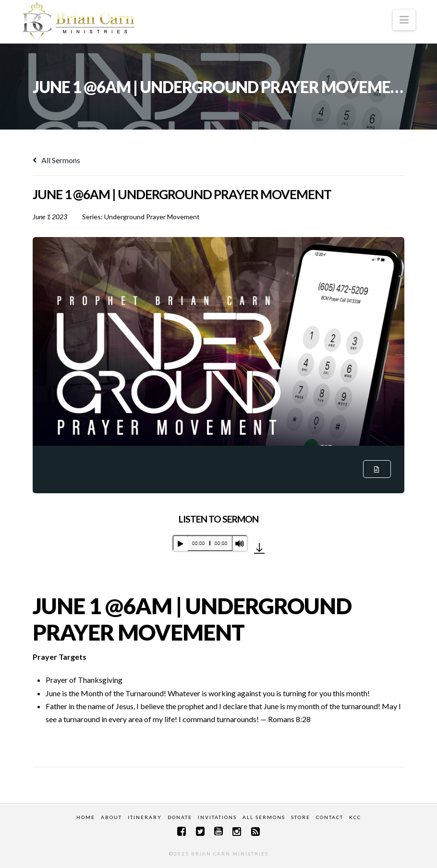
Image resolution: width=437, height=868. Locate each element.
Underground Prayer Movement (152, 217)
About (111, 817)
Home (86, 817)
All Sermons (56, 160)
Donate (180, 817)
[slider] (210, 543)
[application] (210, 543)
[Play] (181, 544)
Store (301, 817)
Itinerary (145, 817)
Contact (330, 817)
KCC (355, 817)
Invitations (217, 817)
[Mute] (240, 544)
